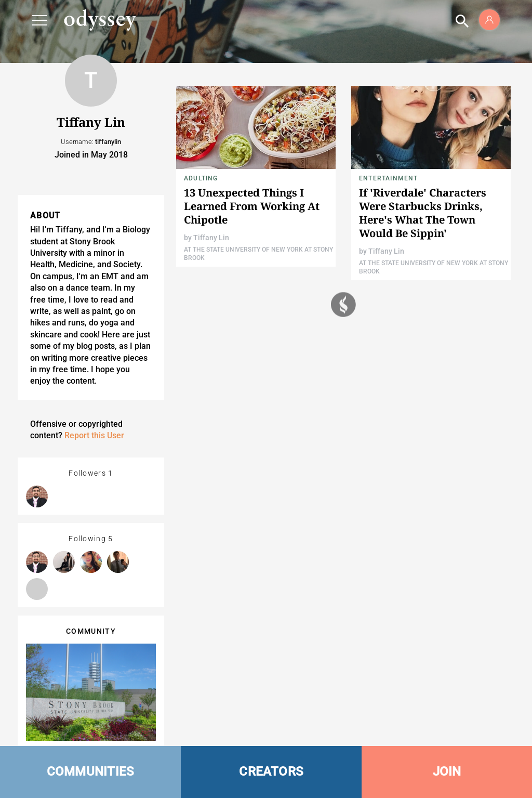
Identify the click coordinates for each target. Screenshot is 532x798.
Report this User (94, 435)
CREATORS (271, 771)
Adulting (201, 178)
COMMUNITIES (91, 771)
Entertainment (389, 178)
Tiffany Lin (211, 238)
